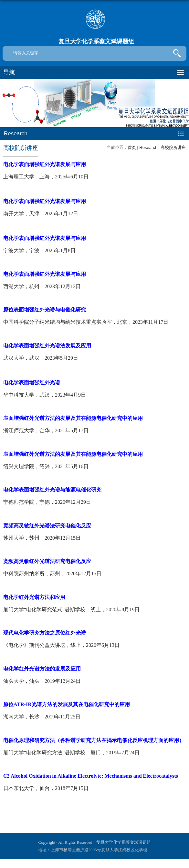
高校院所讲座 (173, 147)
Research (148, 147)
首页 (132, 147)
